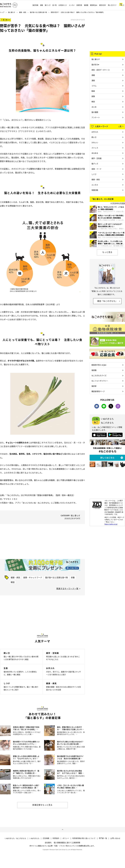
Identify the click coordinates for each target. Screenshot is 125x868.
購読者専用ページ (98, 391)
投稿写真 (79, 5)
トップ (2, 12)
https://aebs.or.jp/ (111, 524)
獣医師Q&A (94, 5)
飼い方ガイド (112, 5)
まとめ (94, 107)
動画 (93, 91)
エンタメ (72, 5)
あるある (95, 153)
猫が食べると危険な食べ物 (38, 12)
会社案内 (48, 843)
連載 (42, 5)
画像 (93, 96)
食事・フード (96, 169)
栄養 (73, 577)
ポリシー (66, 838)
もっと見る (107, 252)
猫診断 (94, 386)
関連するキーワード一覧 (67, 588)
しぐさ (94, 174)
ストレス (95, 148)
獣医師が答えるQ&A (99, 365)
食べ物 (54, 5)
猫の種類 (95, 112)
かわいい (95, 142)
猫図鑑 (86, 5)
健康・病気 (23, 12)
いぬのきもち (34, 838)
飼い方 (94, 137)
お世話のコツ (63, 5)
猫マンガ (48, 5)
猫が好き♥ (95, 65)
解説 (13, 582)
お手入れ (95, 132)
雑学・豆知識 (96, 158)
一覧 (120, 126)
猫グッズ (95, 164)
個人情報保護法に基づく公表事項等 (67, 843)
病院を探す (103, 5)
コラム (94, 86)
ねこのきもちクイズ (99, 375)
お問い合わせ (115, 838)
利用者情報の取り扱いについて (84, 838)
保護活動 (95, 190)
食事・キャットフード (33, 577)
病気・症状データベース (101, 70)
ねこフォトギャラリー (100, 381)
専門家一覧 (103, 838)
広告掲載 (46, 838)
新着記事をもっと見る (42, 805)
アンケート (96, 117)
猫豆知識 (35, 5)
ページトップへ (62, 830)
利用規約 (56, 838)
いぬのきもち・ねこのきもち (15, 838)
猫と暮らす (12, 12)
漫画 (93, 80)
